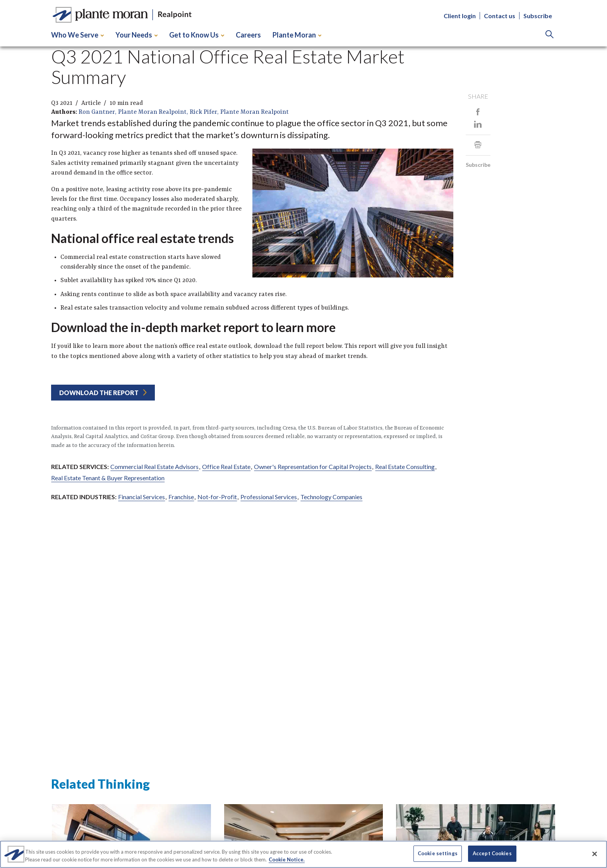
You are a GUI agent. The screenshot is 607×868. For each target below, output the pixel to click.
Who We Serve (77, 35)
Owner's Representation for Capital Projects (313, 467)
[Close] (595, 854)
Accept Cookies (492, 853)
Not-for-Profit (217, 497)
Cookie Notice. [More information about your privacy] (287, 859)
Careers (248, 35)
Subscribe (538, 16)
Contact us (500, 16)
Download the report (99, 393)
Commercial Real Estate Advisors (154, 467)
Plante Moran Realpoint (152, 112)
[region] (303, 854)
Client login (460, 16)
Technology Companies (331, 497)
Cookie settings (438, 853)
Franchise (181, 497)
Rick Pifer (203, 112)
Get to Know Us (197, 35)
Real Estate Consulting (405, 467)
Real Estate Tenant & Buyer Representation (108, 478)
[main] (303, 412)
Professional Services (269, 497)
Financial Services (141, 497)
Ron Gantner (97, 112)
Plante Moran (297, 35)
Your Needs (136, 35)
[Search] (550, 35)
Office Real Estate (226, 467)
